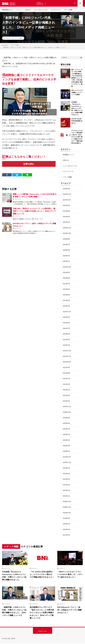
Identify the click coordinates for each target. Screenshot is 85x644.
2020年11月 (67, 407)
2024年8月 (66, 240)
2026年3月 (66, 190)
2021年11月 (67, 357)
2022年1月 (66, 346)
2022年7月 (66, 329)
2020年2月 (66, 445)
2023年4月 (66, 296)
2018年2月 (66, 529)
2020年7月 (66, 429)
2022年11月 (67, 312)
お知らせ (29, 11)
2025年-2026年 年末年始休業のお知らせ (77, 123)
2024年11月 (67, 229)
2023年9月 (66, 274)
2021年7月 (66, 379)
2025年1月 (66, 224)
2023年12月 (67, 268)
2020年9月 (66, 418)
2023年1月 (66, 307)
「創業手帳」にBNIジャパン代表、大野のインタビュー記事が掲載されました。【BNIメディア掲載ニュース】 (15, 613)
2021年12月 (67, 351)
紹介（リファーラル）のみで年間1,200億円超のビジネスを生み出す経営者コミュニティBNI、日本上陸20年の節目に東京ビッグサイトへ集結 (77, 80)
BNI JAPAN (11, 639)
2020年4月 (66, 440)
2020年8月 (66, 423)
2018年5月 (66, 523)
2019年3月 (66, 484)
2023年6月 (66, 290)
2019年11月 (67, 462)
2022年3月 (66, 340)
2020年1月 (66, 451)
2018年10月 (67, 512)
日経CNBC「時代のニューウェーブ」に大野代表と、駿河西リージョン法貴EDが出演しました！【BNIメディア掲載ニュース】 (34, 213)
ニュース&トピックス (43, 11)
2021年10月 (67, 362)
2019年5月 (66, 479)
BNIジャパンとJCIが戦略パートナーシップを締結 (77, 94)
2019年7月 (66, 468)
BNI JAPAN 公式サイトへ (41, 4)
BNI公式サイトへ (8, 11)
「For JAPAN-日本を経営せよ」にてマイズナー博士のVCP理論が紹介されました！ (42, 575)
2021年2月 (66, 401)
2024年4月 (66, 251)
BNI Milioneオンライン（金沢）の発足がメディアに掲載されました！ (70, 610)
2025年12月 (67, 196)
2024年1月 (66, 262)
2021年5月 (66, 384)
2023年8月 (66, 279)
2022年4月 (66, 335)
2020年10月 (67, 412)
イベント (20, 11)
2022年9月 (66, 318)
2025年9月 (66, 207)
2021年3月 (66, 396)
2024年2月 (66, 257)
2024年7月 (66, 246)
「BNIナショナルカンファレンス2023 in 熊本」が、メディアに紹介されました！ (70, 574)
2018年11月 (67, 506)
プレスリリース (59, 11)
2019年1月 (66, 495)
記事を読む (29, 166)
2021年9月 (66, 368)
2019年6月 (66, 473)
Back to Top (42, 632)
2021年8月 (66, 373)
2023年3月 (66, 301)
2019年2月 (66, 490)
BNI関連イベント (69, 157)
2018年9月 (66, 518)
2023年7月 (66, 285)
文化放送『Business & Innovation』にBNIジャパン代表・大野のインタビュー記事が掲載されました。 (77, 110)
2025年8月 (66, 213)
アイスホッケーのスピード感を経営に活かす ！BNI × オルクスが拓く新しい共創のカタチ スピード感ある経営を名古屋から (78, 139)
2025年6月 (66, 218)
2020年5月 (66, 434)
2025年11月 (67, 201)
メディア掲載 (72, 11)
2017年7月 (66, 534)
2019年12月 (67, 457)
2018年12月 (67, 501)
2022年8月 (66, 323)
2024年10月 (67, 235)
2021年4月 (66, 390)
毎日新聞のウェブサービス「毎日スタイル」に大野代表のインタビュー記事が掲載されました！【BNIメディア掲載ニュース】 (42, 613)
